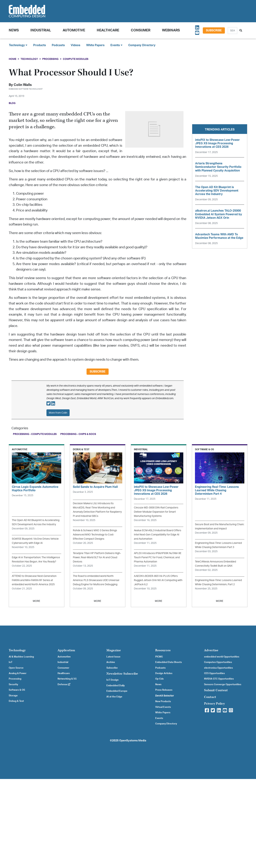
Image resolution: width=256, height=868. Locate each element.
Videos (76, 45)
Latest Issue (113, 657)
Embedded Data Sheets (169, 662)
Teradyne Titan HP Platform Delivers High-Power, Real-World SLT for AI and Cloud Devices (97, 557)
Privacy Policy (214, 704)
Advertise (211, 650)
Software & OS (17, 690)
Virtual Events (163, 707)
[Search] (232, 31)
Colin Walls (23, 85)
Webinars (171, 30)
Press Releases (164, 690)
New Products (163, 701)
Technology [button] (18, 45)
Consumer (141, 30)
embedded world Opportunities (222, 657)
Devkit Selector (165, 696)
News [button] (14, 30)
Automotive (74, 30)
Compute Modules (76, 59)
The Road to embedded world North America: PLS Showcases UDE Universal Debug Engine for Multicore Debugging (96, 580)
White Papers (95, 45)
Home (12, 59)
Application (66, 650)
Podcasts (58, 45)
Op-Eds (159, 679)
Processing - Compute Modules (35, 434)
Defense (64, 684)
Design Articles (164, 673)
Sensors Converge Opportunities (223, 684)
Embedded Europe (117, 691)
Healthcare (108, 30)
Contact (210, 697)
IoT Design (113, 680)
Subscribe (214, 30)
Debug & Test (16, 701)
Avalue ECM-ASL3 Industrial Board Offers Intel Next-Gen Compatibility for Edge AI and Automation (158, 535)
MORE (36, 601)
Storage (13, 696)
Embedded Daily (116, 686)
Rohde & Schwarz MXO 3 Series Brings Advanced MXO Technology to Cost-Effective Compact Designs (95, 535)
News (158, 684)
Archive (111, 662)
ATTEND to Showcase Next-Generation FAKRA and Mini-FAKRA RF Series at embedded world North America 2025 (34, 580)
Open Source (16, 668)
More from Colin (58, 413)
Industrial (41, 30)
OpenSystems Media (133, 741)
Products (40, 45)
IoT (11, 662)
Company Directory (142, 45)
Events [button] (116, 45)
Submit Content (216, 690)
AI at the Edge (114, 697)
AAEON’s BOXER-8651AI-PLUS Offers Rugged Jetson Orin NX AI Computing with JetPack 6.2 (158, 580)
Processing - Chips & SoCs (78, 434)
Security (13, 684)
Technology (29, 59)
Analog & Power (18, 673)
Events (159, 718)
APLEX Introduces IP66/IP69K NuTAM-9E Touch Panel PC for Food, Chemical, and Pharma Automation (158, 557)
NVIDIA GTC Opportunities (219, 679)
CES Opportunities (214, 673)
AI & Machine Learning (21, 657)
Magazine (114, 650)
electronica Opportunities (218, 668)
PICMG (159, 657)
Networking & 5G (67, 679)
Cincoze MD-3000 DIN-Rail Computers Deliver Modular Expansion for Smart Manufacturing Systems (156, 512)
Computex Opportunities (218, 662)
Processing (50, 59)
